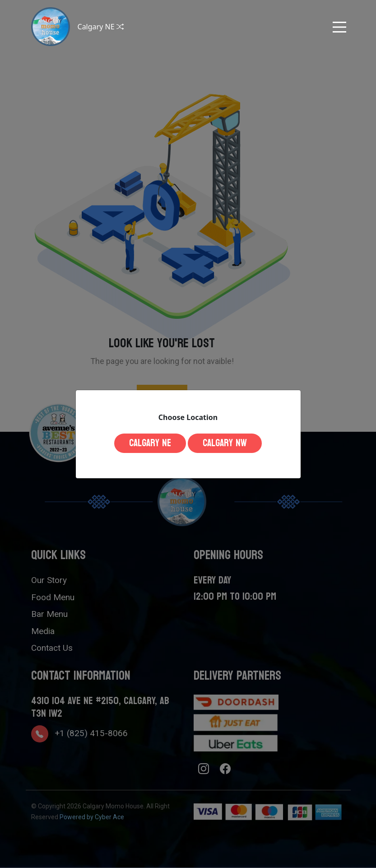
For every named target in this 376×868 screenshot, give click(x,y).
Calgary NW (225, 443)
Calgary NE (150, 443)
